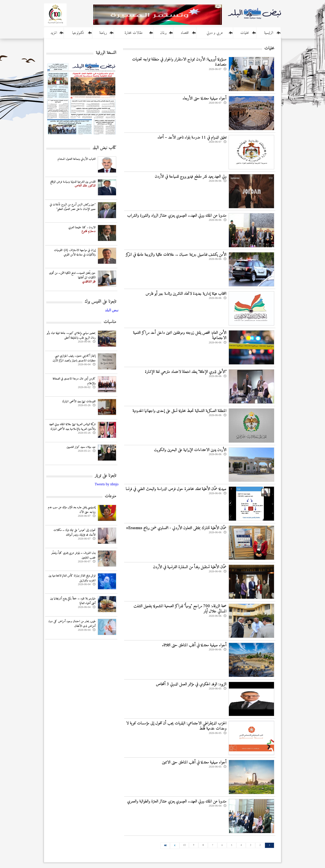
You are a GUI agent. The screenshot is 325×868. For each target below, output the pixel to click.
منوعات (110, 496)
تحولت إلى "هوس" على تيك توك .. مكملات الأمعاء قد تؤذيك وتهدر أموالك (74, 533)
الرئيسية (269, 33)
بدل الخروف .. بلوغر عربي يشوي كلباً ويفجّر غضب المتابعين (73, 555)
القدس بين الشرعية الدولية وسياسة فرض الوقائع (73, 182)
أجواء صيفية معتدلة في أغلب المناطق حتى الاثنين (194, 762)
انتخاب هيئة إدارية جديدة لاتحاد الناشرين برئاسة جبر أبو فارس (186, 294)
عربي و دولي (215, 33)
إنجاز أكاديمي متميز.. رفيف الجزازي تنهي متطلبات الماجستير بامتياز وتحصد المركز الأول (74, 358)
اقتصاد (185, 33)
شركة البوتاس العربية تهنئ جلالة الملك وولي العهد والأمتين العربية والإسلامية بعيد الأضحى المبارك (72, 427)
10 (184, 845)
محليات (245, 33)
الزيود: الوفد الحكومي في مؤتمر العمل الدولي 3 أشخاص (191, 684)
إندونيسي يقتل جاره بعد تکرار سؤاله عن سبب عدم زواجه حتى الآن (72, 510)
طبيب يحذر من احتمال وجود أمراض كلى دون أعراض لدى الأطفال (72, 624)
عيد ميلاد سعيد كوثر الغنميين (81, 447)
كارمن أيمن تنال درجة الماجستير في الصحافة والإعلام (74, 381)
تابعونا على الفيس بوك (100, 302)
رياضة (103, 33)
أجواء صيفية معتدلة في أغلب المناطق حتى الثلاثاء (194, 645)
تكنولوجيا (78, 33)
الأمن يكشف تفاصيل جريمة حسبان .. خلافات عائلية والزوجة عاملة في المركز (176, 255)
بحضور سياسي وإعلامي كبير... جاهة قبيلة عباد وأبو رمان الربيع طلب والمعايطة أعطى (71, 335)
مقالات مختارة (134, 33)
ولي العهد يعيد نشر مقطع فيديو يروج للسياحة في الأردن (191, 177)
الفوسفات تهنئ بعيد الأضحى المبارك (79, 401)
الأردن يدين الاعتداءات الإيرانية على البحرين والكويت (190, 450)
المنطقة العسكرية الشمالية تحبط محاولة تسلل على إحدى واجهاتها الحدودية (179, 411)
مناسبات (110, 322)
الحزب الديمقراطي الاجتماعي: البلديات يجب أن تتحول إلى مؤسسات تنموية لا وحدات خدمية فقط (176, 726)
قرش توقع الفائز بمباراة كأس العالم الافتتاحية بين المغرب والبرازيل (72, 578)
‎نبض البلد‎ (112, 310)
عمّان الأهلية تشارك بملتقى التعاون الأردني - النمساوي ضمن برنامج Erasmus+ (176, 528)
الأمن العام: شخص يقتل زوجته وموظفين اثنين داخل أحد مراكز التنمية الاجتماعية (180, 335)
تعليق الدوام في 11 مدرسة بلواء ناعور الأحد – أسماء (192, 138)
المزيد (54, 33)
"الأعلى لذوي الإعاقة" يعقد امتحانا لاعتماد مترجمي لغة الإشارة (186, 372)
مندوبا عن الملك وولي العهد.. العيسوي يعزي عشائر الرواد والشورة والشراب (177, 216)
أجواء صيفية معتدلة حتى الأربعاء (204, 99)
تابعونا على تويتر (106, 476)
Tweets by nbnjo (107, 484)
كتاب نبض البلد (104, 148)
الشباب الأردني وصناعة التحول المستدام (77, 159)
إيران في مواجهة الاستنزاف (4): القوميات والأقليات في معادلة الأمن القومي (75, 253)
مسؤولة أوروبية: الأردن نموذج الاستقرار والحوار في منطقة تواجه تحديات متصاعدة (179, 62)
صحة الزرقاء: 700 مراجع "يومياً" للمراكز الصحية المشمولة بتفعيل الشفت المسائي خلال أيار (180, 609)
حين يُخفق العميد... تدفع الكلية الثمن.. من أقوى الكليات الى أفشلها (72, 275)
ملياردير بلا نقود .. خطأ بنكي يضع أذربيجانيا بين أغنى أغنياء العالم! (73, 601)
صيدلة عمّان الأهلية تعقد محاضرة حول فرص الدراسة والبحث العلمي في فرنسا (176, 489)
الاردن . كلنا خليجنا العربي (82, 227)
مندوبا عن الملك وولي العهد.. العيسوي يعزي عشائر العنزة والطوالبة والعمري (177, 802)
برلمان (163, 33)
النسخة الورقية (106, 53)
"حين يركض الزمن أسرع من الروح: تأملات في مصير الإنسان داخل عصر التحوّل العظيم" (73, 207)
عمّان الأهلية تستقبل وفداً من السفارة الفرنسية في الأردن (190, 567)
